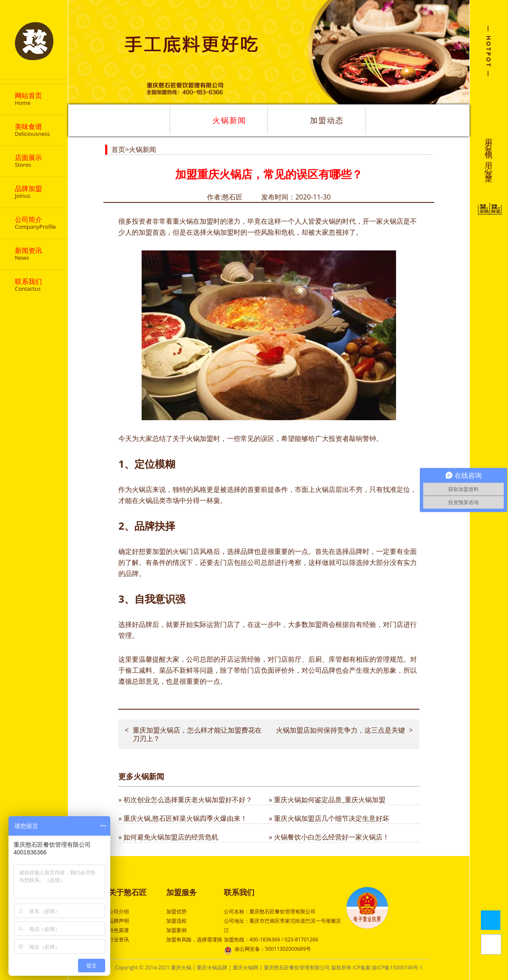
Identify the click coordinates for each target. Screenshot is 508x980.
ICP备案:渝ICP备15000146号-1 (388, 967)
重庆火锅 (181, 967)
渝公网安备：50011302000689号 (267, 950)
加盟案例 (176, 930)
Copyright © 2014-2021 (143, 967)
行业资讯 (119, 939)
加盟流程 (176, 921)
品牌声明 (119, 921)
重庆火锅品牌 (212, 967)
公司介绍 (119, 911)
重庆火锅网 (246, 967)
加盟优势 (176, 911)
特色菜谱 (119, 930)
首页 (118, 149)
